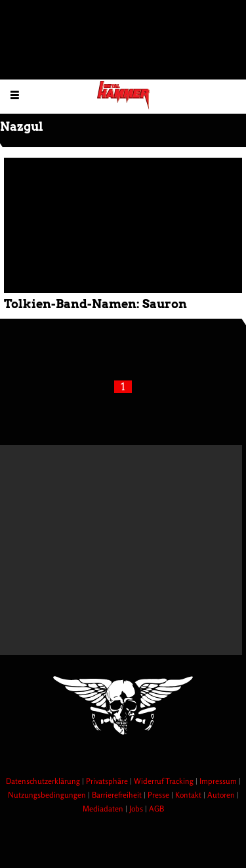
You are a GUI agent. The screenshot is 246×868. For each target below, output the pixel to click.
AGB (156, 809)
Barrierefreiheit (118, 795)
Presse (159, 795)
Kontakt (189, 795)
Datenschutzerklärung (44, 781)
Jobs (137, 809)
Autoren (222, 795)
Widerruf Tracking (165, 781)
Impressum (219, 781)
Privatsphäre (108, 781)
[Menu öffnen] (15, 94)
